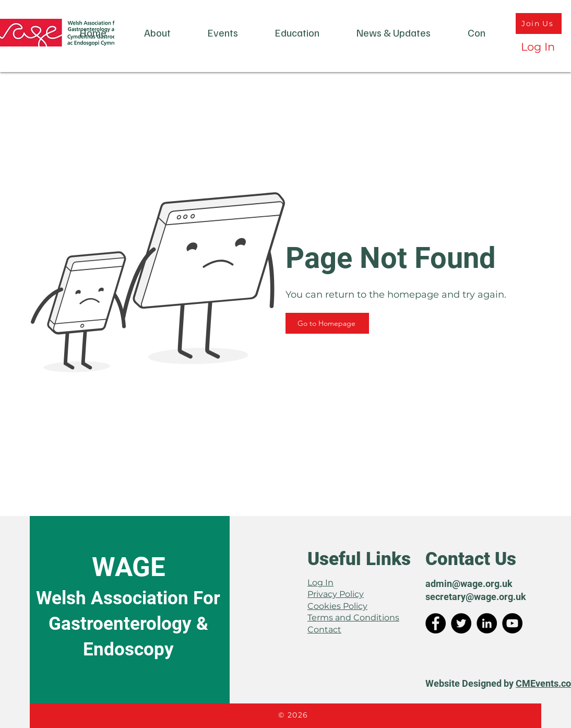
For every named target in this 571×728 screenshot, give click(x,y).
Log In (320, 583)
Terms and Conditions (353, 618)
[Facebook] (436, 623)
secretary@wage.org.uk (476, 597)
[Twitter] (461, 623)
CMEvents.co (543, 683)
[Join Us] (539, 24)
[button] (157, 33)
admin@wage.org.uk (469, 584)
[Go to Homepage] (327, 323)
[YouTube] (512, 623)
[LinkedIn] (487, 623)
